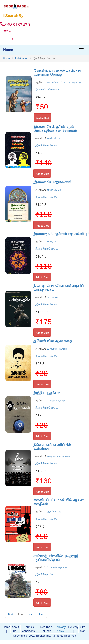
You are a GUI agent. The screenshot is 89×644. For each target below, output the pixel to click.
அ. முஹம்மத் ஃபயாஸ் (59, 456)
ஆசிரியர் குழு (54, 512)
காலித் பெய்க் (53, 138)
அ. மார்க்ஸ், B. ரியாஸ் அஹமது (64, 82)
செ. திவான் (52, 297)
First (10, 614)
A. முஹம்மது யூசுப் (56, 401)
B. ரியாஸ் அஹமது (56, 349)
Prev (21, 614)
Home (7, 58)
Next (31, 614)
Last (42, 614)
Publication (22, 58)
